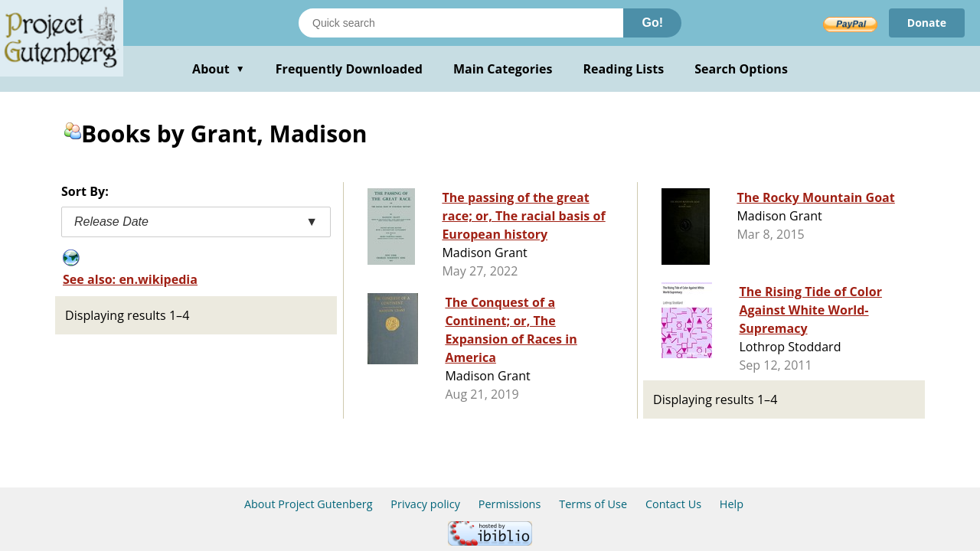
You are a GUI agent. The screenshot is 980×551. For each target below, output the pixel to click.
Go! (652, 23)
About (219, 69)
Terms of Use (593, 504)
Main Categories (503, 69)
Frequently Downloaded (349, 69)
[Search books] (461, 23)
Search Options (741, 69)
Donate (927, 23)
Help (732, 504)
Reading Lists (624, 69)
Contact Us (673, 504)
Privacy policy (425, 504)
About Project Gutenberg (309, 504)
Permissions (510, 504)
